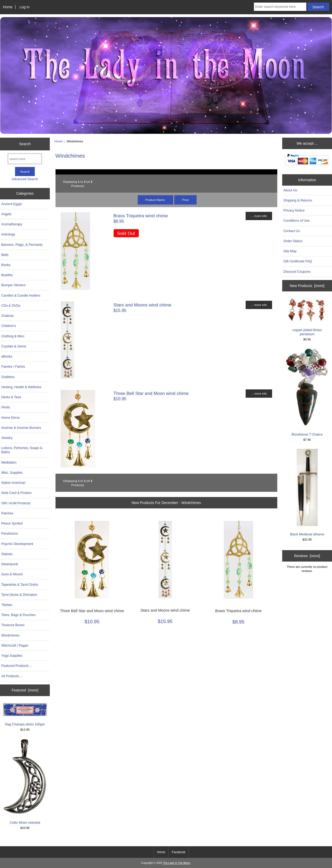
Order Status (293, 241)
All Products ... (12, 676)
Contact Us (292, 231)
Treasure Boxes (13, 625)
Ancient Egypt (12, 204)
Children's (9, 326)
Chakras (7, 316)
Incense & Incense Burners (21, 428)
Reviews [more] (307, 556)
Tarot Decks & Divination (19, 595)
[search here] (25, 159)
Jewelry (7, 438)
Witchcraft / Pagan (15, 645)
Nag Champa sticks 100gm (25, 715)
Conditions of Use (297, 220)
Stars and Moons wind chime (142, 305)
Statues (7, 554)
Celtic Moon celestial (25, 782)
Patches (7, 513)
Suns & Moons (12, 574)
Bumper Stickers (13, 285)
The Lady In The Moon (177, 863)
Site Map (290, 251)
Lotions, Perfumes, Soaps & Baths (22, 450)
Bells (5, 255)
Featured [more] (25, 690)
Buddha (7, 275)
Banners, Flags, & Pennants (22, 245)
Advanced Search (25, 179)
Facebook (179, 852)
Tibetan (7, 605)
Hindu (6, 407)
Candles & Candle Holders (21, 295)
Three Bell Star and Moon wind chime (151, 393)
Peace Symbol (12, 523)
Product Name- (156, 200)
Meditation (9, 462)
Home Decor (11, 418)
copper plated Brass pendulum (307, 317)
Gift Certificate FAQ (298, 261)
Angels (6, 214)
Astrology (8, 234)
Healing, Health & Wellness (21, 387)
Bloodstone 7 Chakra (307, 392)
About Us (290, 190)
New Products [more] (307, 286)
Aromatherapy (12, 224)
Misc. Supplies (12, 472)
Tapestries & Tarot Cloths (20, 584)
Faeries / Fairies (13, 366)
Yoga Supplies (12, 656)
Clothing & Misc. (13, 336)
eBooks (7, 356)
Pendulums (10, 533)
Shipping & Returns (298, 200)
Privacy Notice (294, 210)
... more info (259, 216)
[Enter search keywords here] (280, 7)
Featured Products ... (17, 666)
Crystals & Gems (14, 346)
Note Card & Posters (16, 493)
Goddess (8, 377)
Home (8, 7)
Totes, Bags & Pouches (18, 615)
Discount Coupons (297, 272)
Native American (13, 483)
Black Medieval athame (307, 492)
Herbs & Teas (11, 397)
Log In (25, 7)
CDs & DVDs (11, 306)
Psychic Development (17, 544)
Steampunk (10, 564)
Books (6, 265)
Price (185, 200)
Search (25, 144)
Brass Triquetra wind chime (141, 216)
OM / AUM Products (16, 503)
